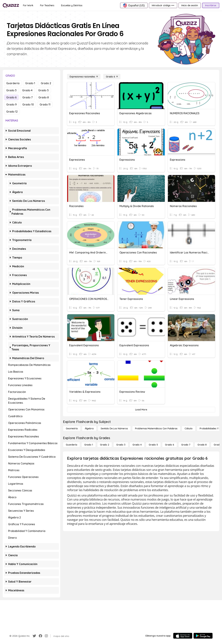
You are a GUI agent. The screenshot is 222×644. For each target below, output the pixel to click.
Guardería (13, 83)
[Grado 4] (137, 445)
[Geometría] (72, 428)
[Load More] (141, 410)
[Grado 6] (112, 77)
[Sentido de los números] (114, 428)
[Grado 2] (105, 445)
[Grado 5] (153, 445)
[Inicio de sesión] (190, 5)
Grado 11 (45, 104)
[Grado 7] (186, 445)
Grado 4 (27, 90)
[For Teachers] (47, 5)
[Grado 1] (89, 445)
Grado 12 (12, 112)
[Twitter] (34, 636)
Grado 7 (27, 97)
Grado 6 (11, 97)
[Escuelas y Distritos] (72, 5)
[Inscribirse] (211, 5)
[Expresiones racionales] (84, 77)
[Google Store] (203, 636)
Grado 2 (46, 83)
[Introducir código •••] (163, 5)
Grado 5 (43, 90)
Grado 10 (28, 104)
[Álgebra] (89, 428)
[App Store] (183, 636)
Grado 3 (11, 90)
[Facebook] (40, 636)
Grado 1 (30, 83)
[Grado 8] (202, 445)
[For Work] (28, 5)
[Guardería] (71, 445)
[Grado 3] (121, 445)
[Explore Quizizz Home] (11, 5)
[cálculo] (189, 428)
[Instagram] (46, 636)
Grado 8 (44, 97)
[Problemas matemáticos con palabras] (156, 428)
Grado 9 (11, 104)
